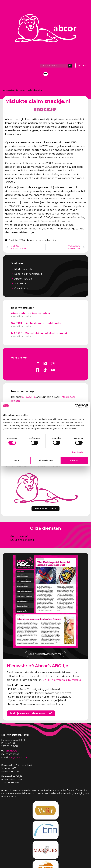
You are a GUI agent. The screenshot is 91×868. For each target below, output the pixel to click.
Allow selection (45, 460)
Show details (77, 452)
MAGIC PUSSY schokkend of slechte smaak (39, 333)
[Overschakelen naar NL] (79, 66)
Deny (17, 460)
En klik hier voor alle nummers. (62, 680)
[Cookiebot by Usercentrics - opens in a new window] (77, 406)
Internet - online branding (31, 90)
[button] (46, 74)
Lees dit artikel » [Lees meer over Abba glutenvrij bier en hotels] (21, 316)
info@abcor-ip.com (18, 758)
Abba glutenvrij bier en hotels (30, 313)
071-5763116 (29, 397)
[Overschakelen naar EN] (85, 66)
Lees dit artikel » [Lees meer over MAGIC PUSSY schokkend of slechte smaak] (21, 336)
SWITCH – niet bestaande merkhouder (36, 323)
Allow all (74, 460)
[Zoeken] (70, 66)
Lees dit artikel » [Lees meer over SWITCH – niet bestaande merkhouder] (21, 326)
